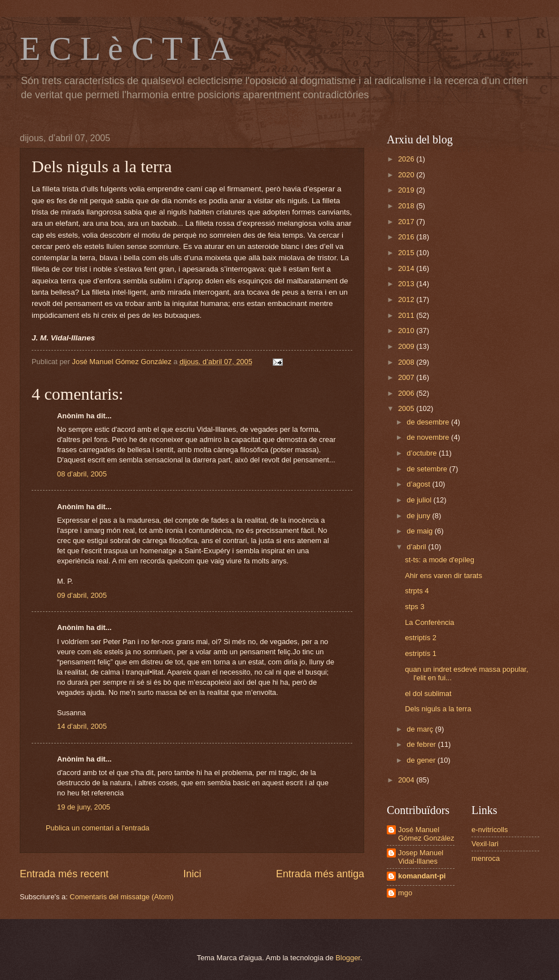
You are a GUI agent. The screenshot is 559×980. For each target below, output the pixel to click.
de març (421, 729)
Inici (192, 874)
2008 (407, 362)
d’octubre (423, 453)
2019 (407, 190)
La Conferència (429, 622)
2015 (407, 253)
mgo (405, 893)
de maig (420, 531)
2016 (407, 237)
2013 (407, 284)
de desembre (429, 422)
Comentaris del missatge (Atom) (121, 897)
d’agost (419, 484)
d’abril (417, 547)
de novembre (429, 437)
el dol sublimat (428, 694)
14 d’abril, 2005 (82, 726)
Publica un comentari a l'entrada (98, 828)
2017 (407, 222)
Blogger (348, 958)
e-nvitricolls (490, 830)
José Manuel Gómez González (426, 834)
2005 (407, 408)
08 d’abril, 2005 (82, 474)
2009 (407, 346)
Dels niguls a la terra (438, 709)
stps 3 (414, 607)
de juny (419, 516)
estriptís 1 (421, 653)
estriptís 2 (421, 638)
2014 (407, 268)
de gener (422, 760)
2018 (407, 206)
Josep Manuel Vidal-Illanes (421, 857)
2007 (407, 377)
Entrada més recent (64, 874)
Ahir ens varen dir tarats (444, 576)
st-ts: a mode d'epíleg (440, 560)
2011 (407, 315)
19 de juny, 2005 (84, 807)
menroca (486, 858)
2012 (407, 299)
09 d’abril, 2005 (82, 595)
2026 (407, 159)
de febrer (422, 744)
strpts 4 (417, 591)
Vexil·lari (485, 844)
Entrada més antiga (320, 874)
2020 (407, 175)
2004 (407, 780)
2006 (407, 393)
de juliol (420, 500)
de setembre (428, 469)
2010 (407, 331)
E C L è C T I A (126, 49)
